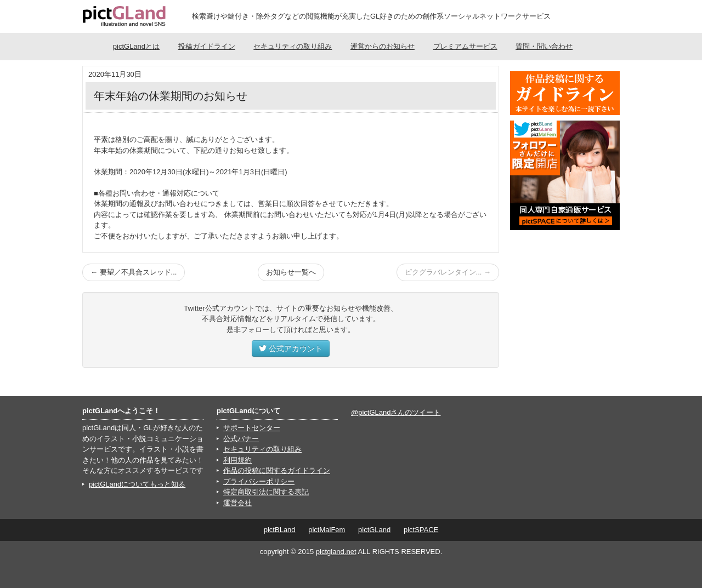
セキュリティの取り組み (293, 46)
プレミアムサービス (465, 46)
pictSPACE (421, 530)
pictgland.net (336, 552)
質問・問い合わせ (544, 46)
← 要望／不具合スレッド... (134, 272)
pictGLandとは (136, 46)
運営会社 (237, 503)
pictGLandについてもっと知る (137, 484)
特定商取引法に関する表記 (266, 492)
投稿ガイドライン (207, 46)
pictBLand (280, 530)
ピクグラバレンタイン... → (448, 272)
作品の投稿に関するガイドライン (277, 470)
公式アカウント (291, 349)
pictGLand (374, 530)
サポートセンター (252, 428)
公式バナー (241, 439)
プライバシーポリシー (259, 481)
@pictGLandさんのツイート (396, 412)
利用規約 (237, 460)
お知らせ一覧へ (291, 272)
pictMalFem (327, 530)
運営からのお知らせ (383, 46)
